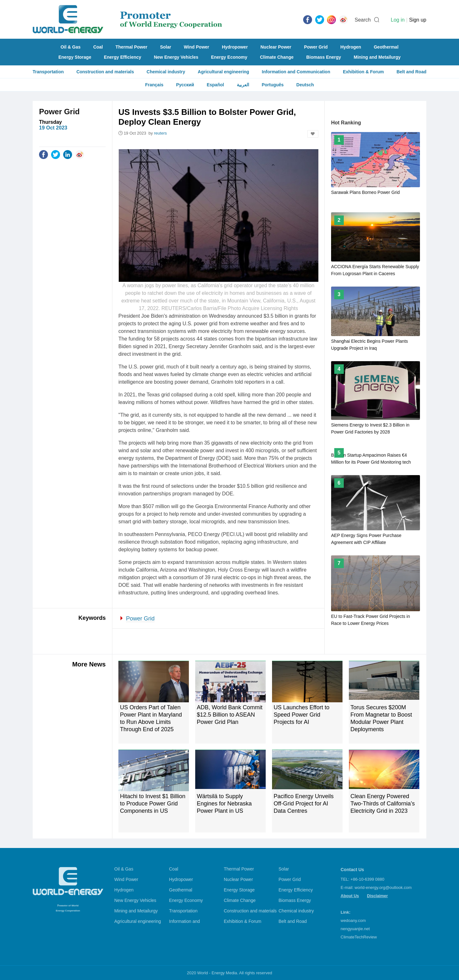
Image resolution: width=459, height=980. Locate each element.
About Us (350, 896)
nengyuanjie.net (355, 929)
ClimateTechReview (359, 937)
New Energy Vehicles (176, 57)
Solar (166, 47)
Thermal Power (131, 47)
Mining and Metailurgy (377, 57)
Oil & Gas (71, 47)
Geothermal (386, 47)
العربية (243, 85)
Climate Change (277, 57)
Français (154, 85)
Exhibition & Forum (363, 72)
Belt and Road (411, 72)
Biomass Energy (324, 57)
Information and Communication (296, 72)
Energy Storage (75, 57)
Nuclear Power (276, 47)
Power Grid (316, 47)
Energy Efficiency (123, 57)
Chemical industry (166, 72)
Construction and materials (105, 72)
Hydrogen (351, 47)
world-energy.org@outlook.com (383, 887)
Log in (398, 20)
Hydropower (235, 47)
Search (363, 20)
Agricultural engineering (223, 72)
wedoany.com (353, 920)
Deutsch (305, 85)
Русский (185, 85)
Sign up (418, 20)
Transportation (48, 72)
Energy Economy (229, 57)
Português (273, 85)
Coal (98, 47)
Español (215, 85)
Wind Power (196, 47)
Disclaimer (377, 896)
